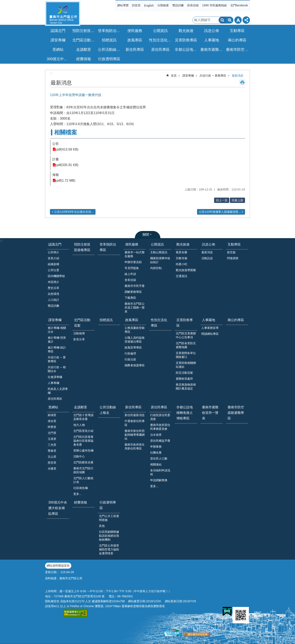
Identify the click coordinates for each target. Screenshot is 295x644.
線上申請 (130, 274)
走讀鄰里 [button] (84, 50)
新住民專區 (133, 407)
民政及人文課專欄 (58, 391)
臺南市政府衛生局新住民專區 (135, 446)
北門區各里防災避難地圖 (186, 345)
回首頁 (136, 5)
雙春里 (52, 451)
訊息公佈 (209, 244)
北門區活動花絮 (82, 323)
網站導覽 (123, 5)
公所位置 (53, 270)
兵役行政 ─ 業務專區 (213, 76)
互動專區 (234, 244)
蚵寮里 (52, 427)
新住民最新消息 (135, 415)
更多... (77, 494)
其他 (102, 526)
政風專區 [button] (135, 40)
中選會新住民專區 (135, 423)
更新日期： (52, 572)
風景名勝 (182, 252)
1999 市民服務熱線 (214, 5)
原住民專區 (55, 399)
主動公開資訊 (159, 252)
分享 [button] (246, 20)
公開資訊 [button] (160, 31)
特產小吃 (182, 264)
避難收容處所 (184, 379)
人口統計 (53, 300)
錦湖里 (52, 415)
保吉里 (52, 421)
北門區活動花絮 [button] (84, 40)
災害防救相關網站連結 (186, 365)
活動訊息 (207, 258)
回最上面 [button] (237, 200)
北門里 (52, 433)
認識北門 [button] (58, 31)
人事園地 (209, 320)
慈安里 (52, 463)
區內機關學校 (56, 276)
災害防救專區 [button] (186, 40)
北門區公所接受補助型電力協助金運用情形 (109, 549)
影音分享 (79, 339)
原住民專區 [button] (160, 50)
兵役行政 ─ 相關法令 (57, 369)
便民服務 (132, 244)
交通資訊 (182, 276)
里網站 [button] (58, 50)
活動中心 (79, 456)
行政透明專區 (108, 505)
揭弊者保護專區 (135, 365)
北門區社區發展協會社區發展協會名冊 (83, 441)
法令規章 (156, 435)
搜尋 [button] (222, 20)
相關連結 (156, 464)
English (149, 6)
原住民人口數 (159, 458)
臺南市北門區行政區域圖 (83, 470)
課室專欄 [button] (58, 40)
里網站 (53, 407)
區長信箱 (193, 5)
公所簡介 (53, 252)
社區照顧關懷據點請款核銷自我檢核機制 (109, 536)
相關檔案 (66, 132)
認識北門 (55, 244)
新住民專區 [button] (135, 50)
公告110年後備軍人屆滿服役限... (220, 212)
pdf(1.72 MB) (66, 181)
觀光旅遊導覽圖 (186, 270)
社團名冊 (156, 453)
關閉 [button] (146, 235)
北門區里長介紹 (83, 431)
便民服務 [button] (135, 31)
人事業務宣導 (210, 328)
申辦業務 (156, 447)
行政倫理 (130, 353)
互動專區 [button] (237, 31)
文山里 (52, 457)
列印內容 (242, 82)
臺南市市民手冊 (135, 286)
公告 (56, 144)
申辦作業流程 (133, 262)
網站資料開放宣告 (58, 566)
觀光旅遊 (183, 244)
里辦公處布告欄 (83, 450)
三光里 (52, 445)
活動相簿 (79, 333)
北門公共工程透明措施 (109, 518)
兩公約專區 (237, 40)
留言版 (231, 252)
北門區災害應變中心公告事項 (186, 335)
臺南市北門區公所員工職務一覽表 (135, 308)
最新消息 (238, 76)
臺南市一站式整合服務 (135, 254)
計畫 (56, 159)
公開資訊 (157, 244)
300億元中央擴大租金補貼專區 (58, 59)
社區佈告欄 (81, 488)
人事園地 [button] (212, 40)
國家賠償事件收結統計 (160, 260)
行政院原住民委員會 (160, 417)
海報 (56, 175)
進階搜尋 (230, 20)
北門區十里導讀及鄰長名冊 (83, 417)
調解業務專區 (133, 292)
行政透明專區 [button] (109, 59)
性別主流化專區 (161, 40)
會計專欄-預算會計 (57, 340)
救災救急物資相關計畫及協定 (186, 387)
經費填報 (84, 59)
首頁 (174, 76)
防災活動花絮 (184, 373)
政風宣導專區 (133, 347)
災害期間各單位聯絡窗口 (186, 355)
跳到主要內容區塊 (2, 2)
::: (117, 2)
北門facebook (239, 5)
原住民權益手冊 (160, 441)
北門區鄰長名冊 (83, 462)
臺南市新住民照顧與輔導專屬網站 (135, 435)
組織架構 (53, 264)
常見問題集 (132, 268)
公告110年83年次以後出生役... (74, 212)
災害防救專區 (185, 323)
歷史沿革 (53, 288)
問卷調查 (233, 258)
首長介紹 (53, 258)
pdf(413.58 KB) (67, 149)
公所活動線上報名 (110, 50)
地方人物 (79, 425)
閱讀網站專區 (210, 334)
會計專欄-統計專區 (57, 349)
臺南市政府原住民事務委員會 (160, 427)
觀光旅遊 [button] (186, 31)
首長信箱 (130, 280)
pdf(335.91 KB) (67, 165)
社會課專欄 (55, 377)
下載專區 (130, 298)
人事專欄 (53, 383)
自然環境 (53, 294)
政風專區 (132, 320)
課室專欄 (188, 76)
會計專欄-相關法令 (57, 330)
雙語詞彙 (178, 5)
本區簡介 (53, 282)
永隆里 (52, 469)
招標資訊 (109, 40)
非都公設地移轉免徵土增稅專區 (186, 50)
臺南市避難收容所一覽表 (212, 50)
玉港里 (52, 439)
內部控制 (156, 268)
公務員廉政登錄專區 (135, 330)
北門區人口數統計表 (83, 480)
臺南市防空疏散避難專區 (238, 50)
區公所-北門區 (63, 13)
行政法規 (130, 359)
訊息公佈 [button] (212, 31)
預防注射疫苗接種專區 (84, 31)
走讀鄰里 (81, 407)
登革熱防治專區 (110, 31)
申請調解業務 (159, 480)
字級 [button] (238, 20)
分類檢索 (163, 5)
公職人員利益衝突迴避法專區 (135, 340)
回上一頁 (222, 200)
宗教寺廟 (182, 258)
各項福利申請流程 (160, 472)
